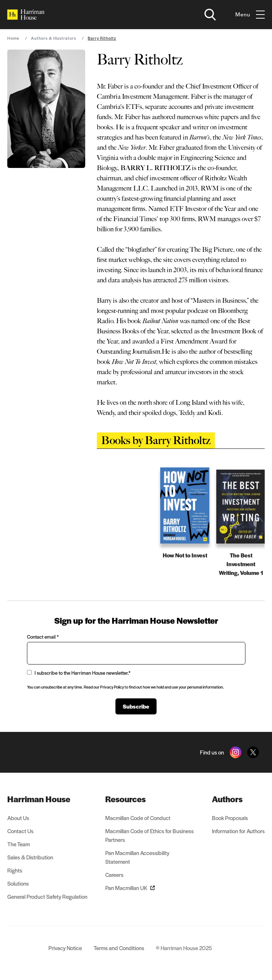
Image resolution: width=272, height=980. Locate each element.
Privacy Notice (65, 948)
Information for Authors (238, 831)
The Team (19, 844)
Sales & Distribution (30, 857)
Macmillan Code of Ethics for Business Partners (149, 835)
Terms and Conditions (119, 948)
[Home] (26, 15)
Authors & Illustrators (54, 38)
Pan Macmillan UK (130, 888)
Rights (15, 870)
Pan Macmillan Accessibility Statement (137, 857)
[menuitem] (47, 799)
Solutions (18, 883)
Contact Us (20, 831)
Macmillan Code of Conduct (138, 818)
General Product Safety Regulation (47, 896)
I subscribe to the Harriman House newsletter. (79, 673)
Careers (114, 875)
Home (13, 38)
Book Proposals (230, 818)
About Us (18, 818)
